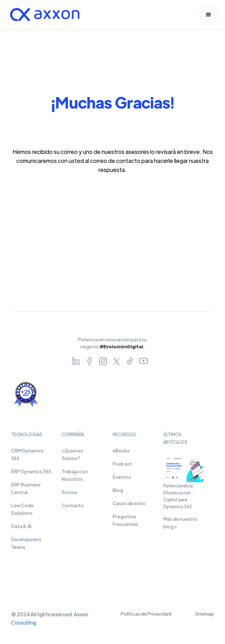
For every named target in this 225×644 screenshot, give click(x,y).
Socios (70, 495)
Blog (118, 493)
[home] (43, 15)
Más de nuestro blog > (180, 525)
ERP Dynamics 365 (31, 474)
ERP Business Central (26, 491)
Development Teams (26, 546)
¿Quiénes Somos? (72, 457)
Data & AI (21, 529)
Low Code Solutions (22, 512)
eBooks (121, 454)
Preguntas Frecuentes (126, 523)
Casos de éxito (129, 506)
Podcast (122, 467)
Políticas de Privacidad (146, 614)
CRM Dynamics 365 (27, 457)
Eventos (122, 480)
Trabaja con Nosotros (75, 478)
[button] (208, 15)
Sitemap (205, 614)
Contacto (73, 508)
